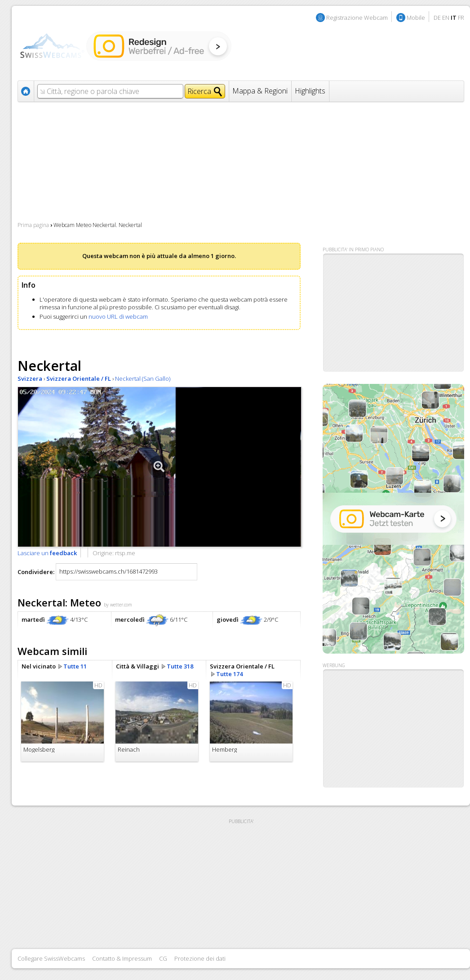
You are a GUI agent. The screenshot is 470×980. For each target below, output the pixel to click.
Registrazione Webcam (357, 18)
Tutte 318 (180, 666)
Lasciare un (47, 553)
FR (461, 18)
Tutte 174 (229, 674)
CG (163, 958)
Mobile (416, 18)
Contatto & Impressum (122, 958)
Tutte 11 (75, 666)
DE (437, 18)
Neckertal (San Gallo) (143, 379)
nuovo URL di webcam (118, 316)
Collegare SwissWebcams (51, 958)
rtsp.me (125, 553)
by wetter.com (118, 605)
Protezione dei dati (200, 958)
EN (446, 18)
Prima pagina (33, 225)
